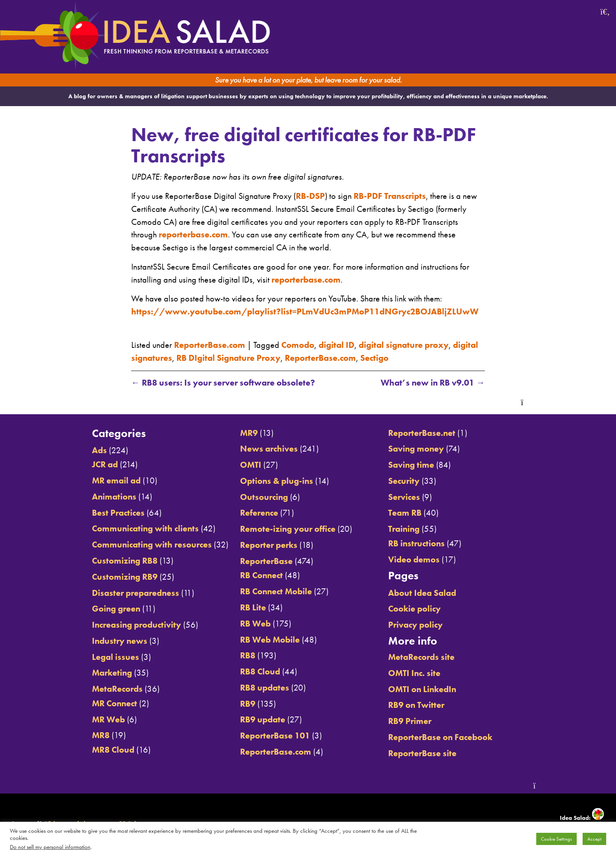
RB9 (248, 704)
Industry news (120, 641)
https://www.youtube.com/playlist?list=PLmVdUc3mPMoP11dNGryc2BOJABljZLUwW (305, 312)
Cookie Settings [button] (556, 839)
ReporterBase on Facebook (440, 737)
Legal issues (115, 657)
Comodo (298, 345)
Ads (99, 450)
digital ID (336, 345)
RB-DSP (310, 196)
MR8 (101, 735)
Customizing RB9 (125, 577)
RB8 (248, 656)
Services (404, 497)
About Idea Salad (422, 593)
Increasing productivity (137, 625)
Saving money (416, 449)
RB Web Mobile (270, 640)
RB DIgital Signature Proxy (228, 358)
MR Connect (115, 704)
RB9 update (263, 720)
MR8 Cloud (113, 750)
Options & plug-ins (277, 481)
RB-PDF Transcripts (390, 196)
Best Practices (118, 513)
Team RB (405, 513)
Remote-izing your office (288, 529)
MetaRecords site (421, 657)
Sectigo (374, 358)
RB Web (255, 624)
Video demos (414, 560)
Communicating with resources (152, 545)
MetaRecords (117, 689)
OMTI (251, 465)
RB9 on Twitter (416, 705)
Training (404, 529)
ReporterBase (266, 561)
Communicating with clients (145, 529)
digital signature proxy (404, 345)
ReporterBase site (422, 753)
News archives (269, 449)
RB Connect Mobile (276, 591)
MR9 (249, 433)
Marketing (112, 673)
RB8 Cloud (260, 672)
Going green (116, 609)
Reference (259, 513)
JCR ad (105, 465)
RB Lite (253, 608)
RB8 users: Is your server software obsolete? (223, 383)
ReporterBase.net (422, 433)
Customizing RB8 (125, 561)
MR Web (108, 720)
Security (404, 481)
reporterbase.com (193, 235)
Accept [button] (594, 839)
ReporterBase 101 (275, 736)
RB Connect (261, 575)
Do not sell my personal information (50, 847)
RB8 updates (265, 688)
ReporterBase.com (210, 345)
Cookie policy (414, 609)
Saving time (411, 465)
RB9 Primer (410, 721)
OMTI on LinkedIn (422, 689)
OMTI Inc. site (414, 673)
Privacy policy (415, 625)
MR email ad (116, 481)
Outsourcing (264, 497)
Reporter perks (269, 545)
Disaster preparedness (136, 593)
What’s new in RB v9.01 (433, 383)
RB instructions (416, 544)
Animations (114, 497)
